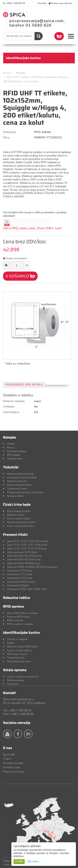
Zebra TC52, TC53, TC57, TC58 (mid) (27, 545)
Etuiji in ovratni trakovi (19, 650)
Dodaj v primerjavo (15, 258)
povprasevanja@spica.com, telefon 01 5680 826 (37, 23)
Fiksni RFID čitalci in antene (22, 613)
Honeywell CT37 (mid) (20, 574)
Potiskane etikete (16, 451)
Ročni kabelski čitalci (19, 511)
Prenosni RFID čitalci (19, 617)
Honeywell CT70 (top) (19, 571)
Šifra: (6, 137)
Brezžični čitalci (16, 515)
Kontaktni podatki (13, 763)
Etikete (11, 444)
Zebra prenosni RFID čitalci (22, 552)
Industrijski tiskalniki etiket (22, 478)
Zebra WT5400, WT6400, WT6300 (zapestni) (32, 567)
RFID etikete (14, 455)
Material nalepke (14, 401)
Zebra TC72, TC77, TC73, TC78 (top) (27, 549)
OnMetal (9, 407)
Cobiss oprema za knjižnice (23, 677)
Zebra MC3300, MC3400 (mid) (24, 560)
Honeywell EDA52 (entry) (21, 582)
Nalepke (21, 73)
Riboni (11, 447)
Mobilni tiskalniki (17, 481)
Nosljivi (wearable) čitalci (21, 522)
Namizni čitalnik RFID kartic (22, 647)
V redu (19, 862)
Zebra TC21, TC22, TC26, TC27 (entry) (28, 541)
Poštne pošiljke (16, 680)
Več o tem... (34, 862)
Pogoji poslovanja (14, 772)
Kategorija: (10, 132)
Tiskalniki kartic (16, 658)
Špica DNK (9, 755)
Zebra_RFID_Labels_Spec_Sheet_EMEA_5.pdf (32, 228)
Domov (7, 73)
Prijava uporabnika (61, 3)
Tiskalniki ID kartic (17, 489)
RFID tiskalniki (15, 620)
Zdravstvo (13, 684)
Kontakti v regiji (12, 767)
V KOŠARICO (17, 276)
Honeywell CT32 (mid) (20, 578)
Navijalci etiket (15, 496)
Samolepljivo (11, 412)
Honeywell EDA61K (18, 585)
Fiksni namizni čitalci (19, 519)
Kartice (11, 643)
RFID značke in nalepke (20, 624)
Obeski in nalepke (17, 639)
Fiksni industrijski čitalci (21, 526)
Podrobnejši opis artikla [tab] (24, 385)
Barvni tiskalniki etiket (19, 485)
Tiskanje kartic (15, 459)
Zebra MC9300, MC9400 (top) (24, 563)
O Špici (7, 759)
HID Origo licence (17, 654)
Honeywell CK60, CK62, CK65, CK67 (27, 589)
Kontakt (42, 3)
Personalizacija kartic (19, 661)
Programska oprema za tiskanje (25, 492)
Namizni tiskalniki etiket (20, 474)
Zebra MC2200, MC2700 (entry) (24, 556)
